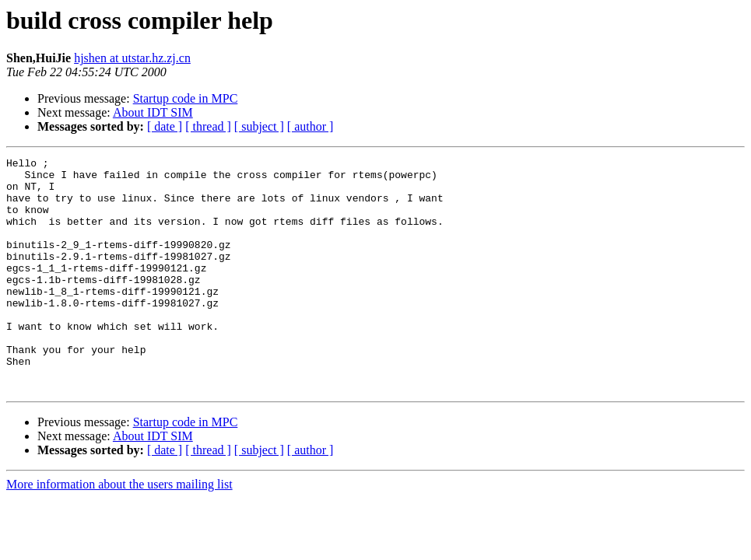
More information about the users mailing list (119, 531)
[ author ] (311, 126)
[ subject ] (259, 126)
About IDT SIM (153, 112)
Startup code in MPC (186, 98)
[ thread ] (208, 126)
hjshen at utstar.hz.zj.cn (132, 58)
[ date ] (165, 126)
